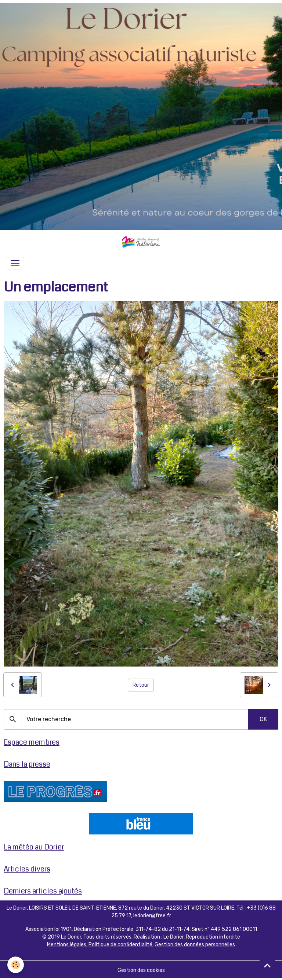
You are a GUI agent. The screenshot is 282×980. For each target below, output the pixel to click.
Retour (141, 685)
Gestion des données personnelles (195, 945)
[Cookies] (16, 965)
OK (263, 719)
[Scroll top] (267, 965)
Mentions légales (67, 945)
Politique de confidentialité (120, 945)
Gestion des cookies (141, 970)
